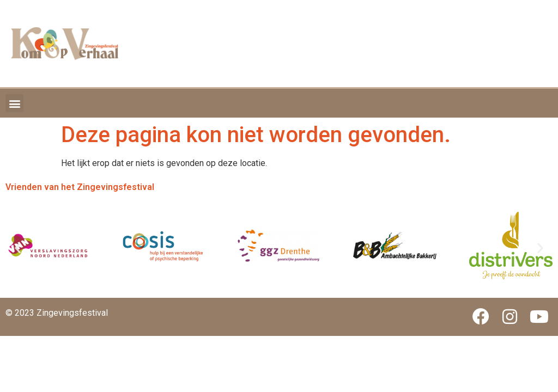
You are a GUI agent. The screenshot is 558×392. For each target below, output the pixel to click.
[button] (14, 103)
